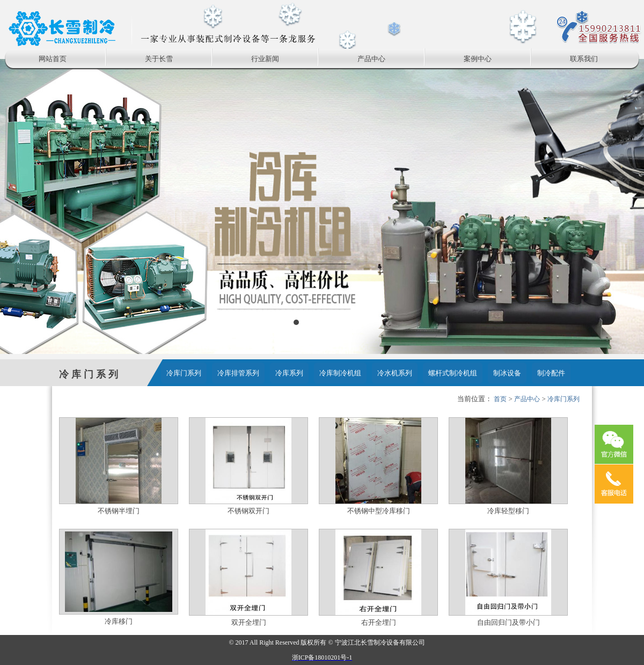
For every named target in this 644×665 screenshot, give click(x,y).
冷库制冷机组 (340, 373)
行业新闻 (265, 59)
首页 (500, 399)
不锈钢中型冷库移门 (379, 511)
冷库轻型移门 (508, 511)
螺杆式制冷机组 (453, 373)
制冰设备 (507, 373)
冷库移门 (119, 621)
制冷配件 (551, 373)
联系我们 (584, 59)
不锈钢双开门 (248, 511)
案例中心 (478, 59)
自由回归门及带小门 (508, 622)
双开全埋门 (249, 622)
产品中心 (371, 59)
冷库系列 (289, 373)
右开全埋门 (379, 622)
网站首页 (53, 59)
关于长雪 (159, 59)
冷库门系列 (184, 373)
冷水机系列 (395, 373)
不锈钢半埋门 (119, 511)
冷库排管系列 (238, 373)
